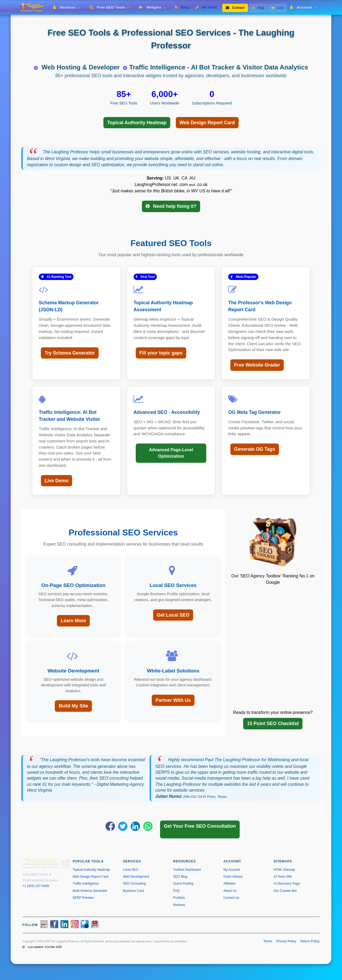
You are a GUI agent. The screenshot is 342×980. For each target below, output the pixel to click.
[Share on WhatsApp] (148, 826)
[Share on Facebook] (110, 826)
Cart (277, 8)
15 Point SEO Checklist (273, 724)
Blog (182, 7)
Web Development (136, 877)
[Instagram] (75, 925)
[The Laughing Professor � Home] (34, 8)
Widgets (153, 7)
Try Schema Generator (70, 353)
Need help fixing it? (171, 206)
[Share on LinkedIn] (135, 826)
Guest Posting (183, 884)
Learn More (73, 621)
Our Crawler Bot (285, 891)
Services (68, 7)
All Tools (206, 7)
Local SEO (131, 870)
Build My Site (73, 706)
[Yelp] (44, 925)
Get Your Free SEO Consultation (200, 826)
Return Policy (310, 941)
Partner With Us (173, 700)
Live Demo (57, 481)
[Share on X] (123, 826)
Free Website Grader (257, 365)
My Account (232, 870)
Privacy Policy (286, 941)
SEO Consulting (134, 884)
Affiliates (229, 884)
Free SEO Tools (111, 7)
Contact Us (231, 898)
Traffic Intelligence (86, 884)
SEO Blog (180, 877)
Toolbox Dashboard (187, 870)
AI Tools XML (283, 877)
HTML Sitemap (284, 870)
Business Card (133, 891)
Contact (235, 8)
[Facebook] (54, 925)
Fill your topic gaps (161, 353)
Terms (268, 941)
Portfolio (179, 898)
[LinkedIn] (64, 925)
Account (304, 7)
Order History (233, 877)
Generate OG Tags (254, 449)
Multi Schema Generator (90, 891)
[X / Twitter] (85, 925)
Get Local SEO (173, 615)
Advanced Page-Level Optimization (171, 453)
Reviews (179, 905)
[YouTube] (95, 925)
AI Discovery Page (287, 884)
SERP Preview (83, 898)
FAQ (258, 8)
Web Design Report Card (207, 123)
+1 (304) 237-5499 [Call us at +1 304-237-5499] (36, 886)
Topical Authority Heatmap (137, 123)
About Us (230, 891)
